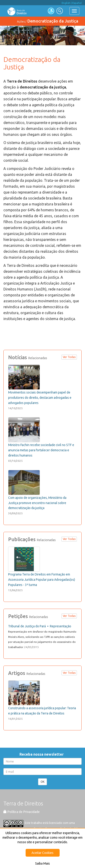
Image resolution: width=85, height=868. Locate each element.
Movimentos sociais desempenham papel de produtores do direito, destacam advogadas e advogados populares (40, 398)
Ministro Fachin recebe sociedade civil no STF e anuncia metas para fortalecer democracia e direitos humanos (41, 450)
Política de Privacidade (22, 812)
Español (77, 3)
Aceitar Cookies (42, 853)
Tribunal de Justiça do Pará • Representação (40, 626)
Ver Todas (69, 357)
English (66, 3)
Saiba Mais (42, 863)
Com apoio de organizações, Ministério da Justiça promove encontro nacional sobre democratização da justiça (37, 503)
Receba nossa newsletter (42, 754)
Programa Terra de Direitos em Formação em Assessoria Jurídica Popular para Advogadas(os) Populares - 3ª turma (42, 580)
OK (42, 782)
